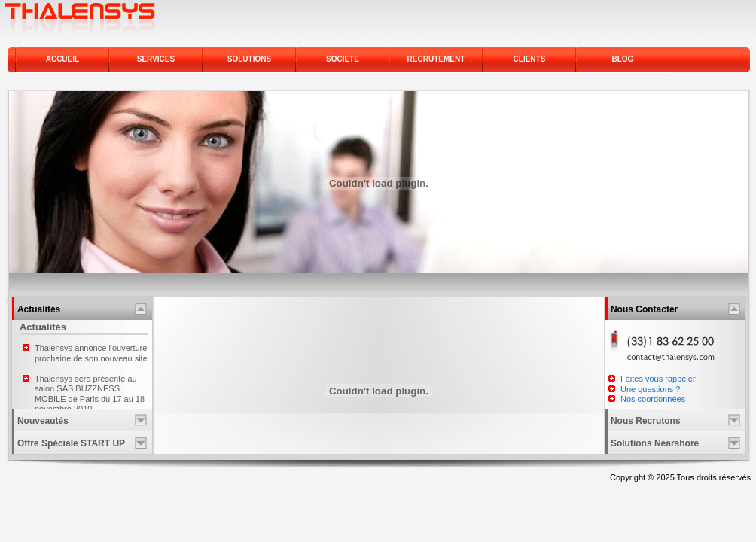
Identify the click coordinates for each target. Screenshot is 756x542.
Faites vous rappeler (658, 379)
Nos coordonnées (653, 399)
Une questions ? (651, 389)
